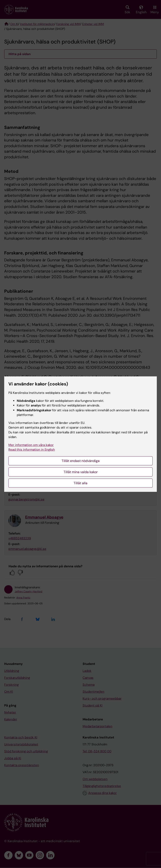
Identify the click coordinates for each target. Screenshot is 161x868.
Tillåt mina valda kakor (81, 472)
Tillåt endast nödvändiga (81, 461)
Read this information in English (32, 450)
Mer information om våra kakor (31, 445)
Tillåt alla (80, 483)
